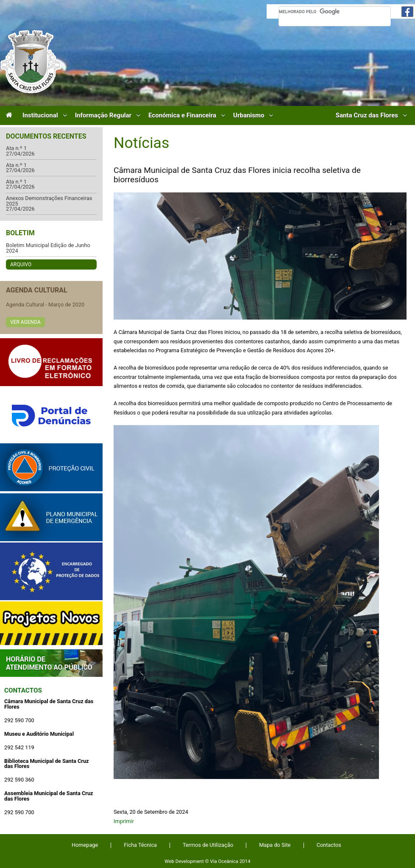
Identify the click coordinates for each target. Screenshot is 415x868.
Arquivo (21, 264)
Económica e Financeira (182, 115)
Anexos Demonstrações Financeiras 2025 (49, 201)
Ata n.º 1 (16, 149)
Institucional (40, 115)
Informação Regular (103, 115)
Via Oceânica (224, 861)
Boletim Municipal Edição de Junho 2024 (48, 248)
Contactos (23, 690)
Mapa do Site (275, 845)
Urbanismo (249, 115)
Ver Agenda (25, 322)
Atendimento (51, 663)
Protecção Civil (51, 467)
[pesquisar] (335, 11)
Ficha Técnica (140, 845)
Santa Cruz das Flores (367, 115)
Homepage (85, 845)
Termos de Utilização (208, 845)
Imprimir (124, 821)
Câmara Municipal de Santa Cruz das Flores (31, 62)
